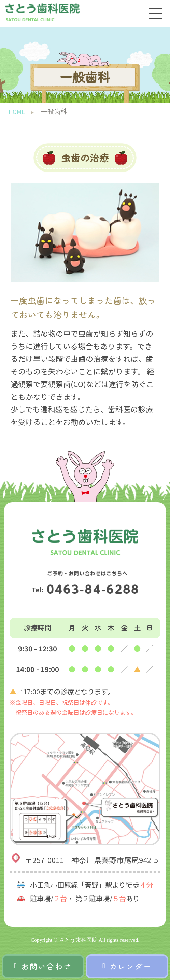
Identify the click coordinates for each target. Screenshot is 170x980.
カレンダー (127, 966)
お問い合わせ (43, 966)
